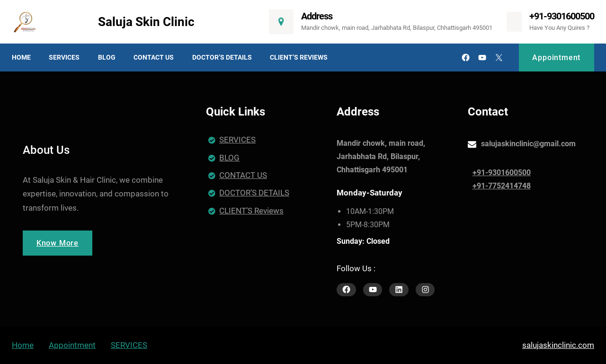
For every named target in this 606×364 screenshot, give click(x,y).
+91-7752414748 (502, 186)
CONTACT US (243, 175)
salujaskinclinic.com (558, 345)
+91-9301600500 (562, 16)
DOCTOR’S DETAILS (254, 193)
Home (23, 345)
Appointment (556, 58)
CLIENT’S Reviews (251, 211)
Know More (58, 243)
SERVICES (237, 140)
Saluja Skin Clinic (146, 22)
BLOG (229, 158)
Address (317, 16)
